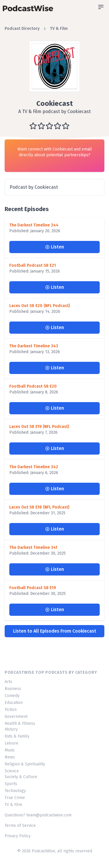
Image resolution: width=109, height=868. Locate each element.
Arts (8, 682)
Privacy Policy (18, 836)
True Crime (15, 798)
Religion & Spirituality (25, 764)
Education (14, 703)
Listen (54, 247)
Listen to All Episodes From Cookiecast (55, 631)
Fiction (11, 710)
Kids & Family (17, 736)
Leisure (11, 743)
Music (10, 750)
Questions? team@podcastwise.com (38, 815)
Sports (11, 784)
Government (16, 717)
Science (12, 771)
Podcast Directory (22, 29)
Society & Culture (21, 777)
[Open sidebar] (101, 7)
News (10, 757)
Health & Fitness (20, 723)
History (11, 729)
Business (13, 689)
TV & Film (59, 29)
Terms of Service (20, 826)
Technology (15, 791)
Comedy (12, 696)
